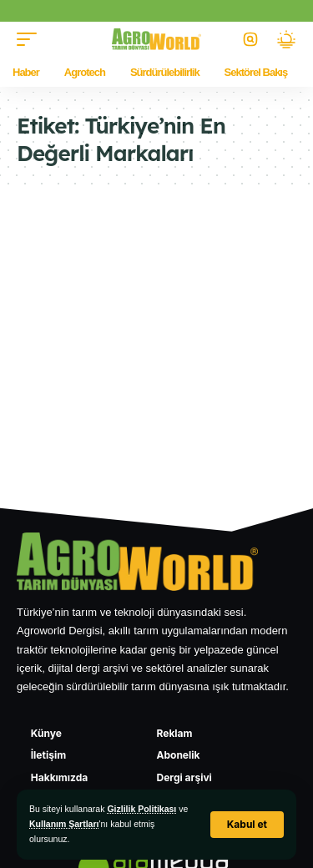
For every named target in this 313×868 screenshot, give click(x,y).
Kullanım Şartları (64, 824)
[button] (247, 825)
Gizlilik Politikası (141, 809)
